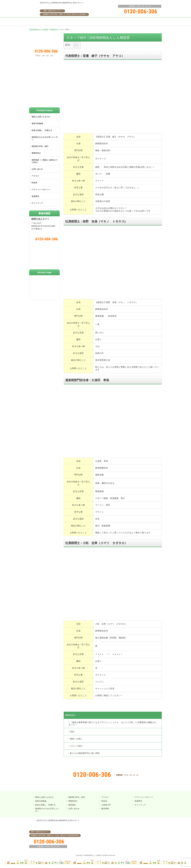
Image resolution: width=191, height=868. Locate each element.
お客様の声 (106, 805)
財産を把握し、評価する (42, 130)
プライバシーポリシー (41, 189)
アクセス (35, 176)
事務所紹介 (70, 715)
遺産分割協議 (37, 123)
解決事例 (105, 809)
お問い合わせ (37, 169)
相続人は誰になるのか (41, 117)
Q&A (72, 732)
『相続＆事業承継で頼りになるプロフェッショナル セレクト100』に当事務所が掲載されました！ (112, 723)
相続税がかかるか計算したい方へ (45, 138)
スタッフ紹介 (76, 746)
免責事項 (35, 196)
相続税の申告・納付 (40, 146)
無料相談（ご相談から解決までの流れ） (45, 161)
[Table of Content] (76, 45)
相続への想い (76, 739)
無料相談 (72, 805)
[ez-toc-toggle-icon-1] (75, 45)
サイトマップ (37, 203)
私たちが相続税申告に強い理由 (85, 753)
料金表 (34, 183)
